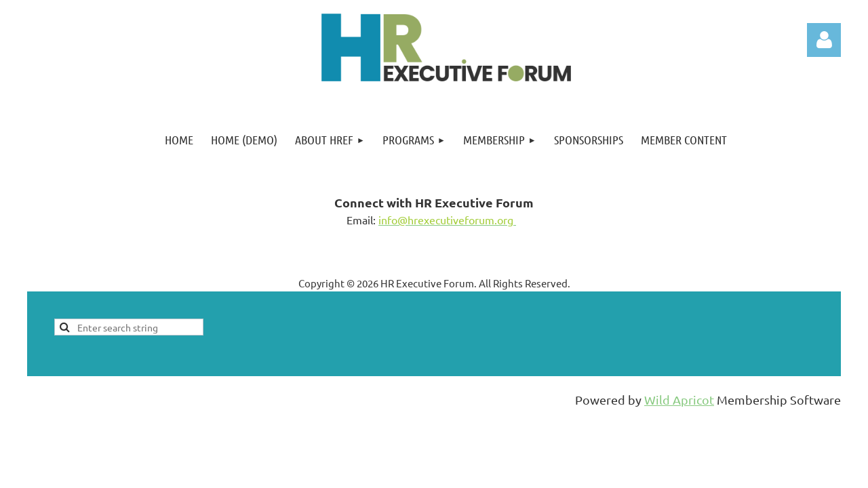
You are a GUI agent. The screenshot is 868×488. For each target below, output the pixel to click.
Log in (824, 40)
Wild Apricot (679, 400)
